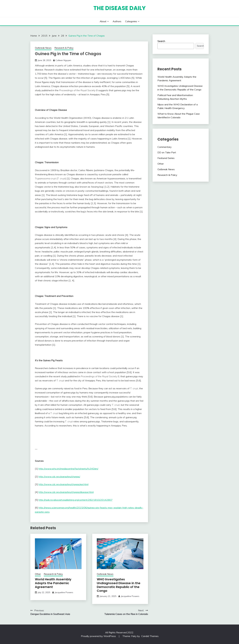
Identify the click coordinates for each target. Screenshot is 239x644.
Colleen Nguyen (63, 60)
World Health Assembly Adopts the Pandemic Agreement (53, 583)
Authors (117, 21)
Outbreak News (43, 48)
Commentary (165, 147)
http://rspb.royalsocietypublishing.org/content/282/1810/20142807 (76, 500)
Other (38, 574)
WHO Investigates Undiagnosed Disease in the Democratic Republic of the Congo (119, 585)
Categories (131, 21)
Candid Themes (150, 636)
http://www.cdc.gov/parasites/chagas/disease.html (66, 492)
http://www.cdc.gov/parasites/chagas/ (59, 477)
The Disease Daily (120, 8)
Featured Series (166, 158)
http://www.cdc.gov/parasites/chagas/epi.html (63, 484)
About (103, 21)
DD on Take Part (167, 152)
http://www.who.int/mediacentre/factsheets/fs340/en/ (68, 469)
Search (161, 41)
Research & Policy (64, 48)
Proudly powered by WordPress (99, 636)
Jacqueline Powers (64, 592)
